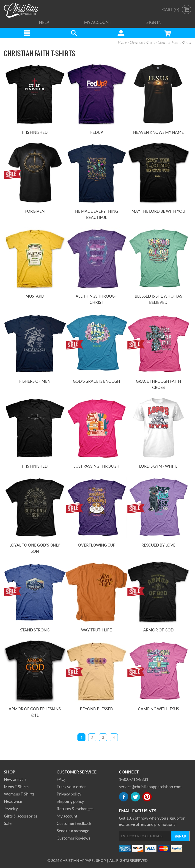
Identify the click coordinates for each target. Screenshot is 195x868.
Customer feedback (74, 823)
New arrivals (15, 779)
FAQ (61, 779)
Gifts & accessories (21, 816)
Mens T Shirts (16, 787)
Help (44, 22)
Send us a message (73, 831)
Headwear (13, 801)
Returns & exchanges (75, 809)
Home (122, 42)
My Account (98, 22)
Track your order (71, 787)
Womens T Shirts (19, 794)
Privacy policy (69, 794)
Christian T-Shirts (142, 42)
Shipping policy (70, 801)
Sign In (154, 22)
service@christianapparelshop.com (150, 787)
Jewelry (11, 809)
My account (67, 816)
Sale (8, 823)
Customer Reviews (73, 838)
